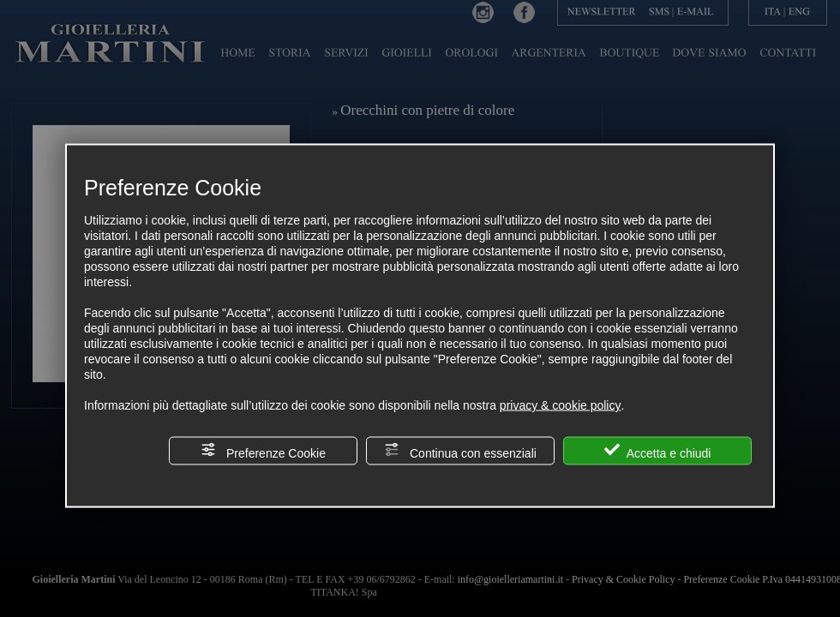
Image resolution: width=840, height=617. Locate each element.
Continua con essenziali (460, 451)
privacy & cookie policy (561, 405)
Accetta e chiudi (658, 451)
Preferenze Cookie (263, 451)
